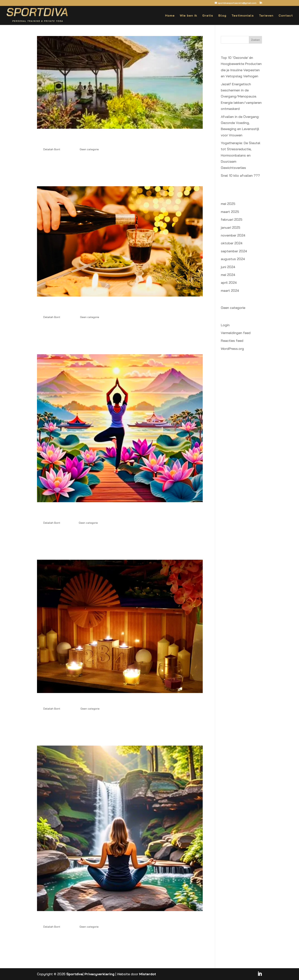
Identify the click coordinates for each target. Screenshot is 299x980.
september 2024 (234, 251)
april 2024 (229, 283)
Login (225, 325)
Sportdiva (75, 974)
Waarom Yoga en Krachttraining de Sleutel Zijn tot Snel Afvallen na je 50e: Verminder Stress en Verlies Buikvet (116, 513)
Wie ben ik (188, 16)
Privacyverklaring (99, 974)
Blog (222, 16)
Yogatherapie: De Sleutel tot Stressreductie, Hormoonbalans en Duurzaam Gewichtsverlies (241, 155)
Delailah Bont (52, 149)
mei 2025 (228, 204)
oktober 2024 (232, 243)
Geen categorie (89, 149)
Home (170, 16)
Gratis (208, 16)
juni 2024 (228, 267)
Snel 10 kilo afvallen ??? (240, 175)
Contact (286, 16)
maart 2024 (230, 291)
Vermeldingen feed (236, 333)
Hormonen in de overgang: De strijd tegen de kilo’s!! (96, 701)
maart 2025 (230, 212)
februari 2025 (232, 219)
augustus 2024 (233, 259)
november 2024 (233, 235)
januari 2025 (231, 227)
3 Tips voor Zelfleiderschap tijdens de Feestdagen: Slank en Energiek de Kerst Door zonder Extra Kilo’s (119, 307)
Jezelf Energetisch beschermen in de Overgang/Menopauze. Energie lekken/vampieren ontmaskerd (115, 139)
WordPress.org (232, 349)
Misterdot (148, 974)
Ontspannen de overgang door (71, 919)
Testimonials (243, 16)
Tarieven (266, 16)
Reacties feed (232, 341)
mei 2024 (228, 275)
